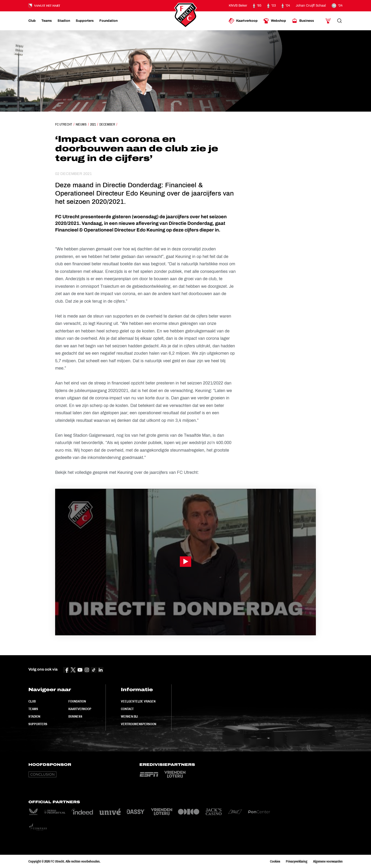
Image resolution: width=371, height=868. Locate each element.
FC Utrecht (64, 124)
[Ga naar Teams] (47, 21)
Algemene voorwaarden (328, 861)
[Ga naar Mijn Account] (328, 21)
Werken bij (129, 716)
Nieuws (81, 124)
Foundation (77, 701)
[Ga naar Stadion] (64, 21)
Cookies (275, 861)
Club (32, 701)
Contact (127, 709)
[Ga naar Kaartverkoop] (243, 21)
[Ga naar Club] (32, 21)
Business (75, 716)
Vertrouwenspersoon (139, 724)
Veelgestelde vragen (138, 701)
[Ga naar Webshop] (275, 21)
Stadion (34, 716)
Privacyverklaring (297, 861)
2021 (93, 124)
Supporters (38, 724)
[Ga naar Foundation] (108, 21)
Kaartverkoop (80, 709)
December (107, 124)
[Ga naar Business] (303, 21)
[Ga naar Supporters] (85, 21)
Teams (33, 709)
